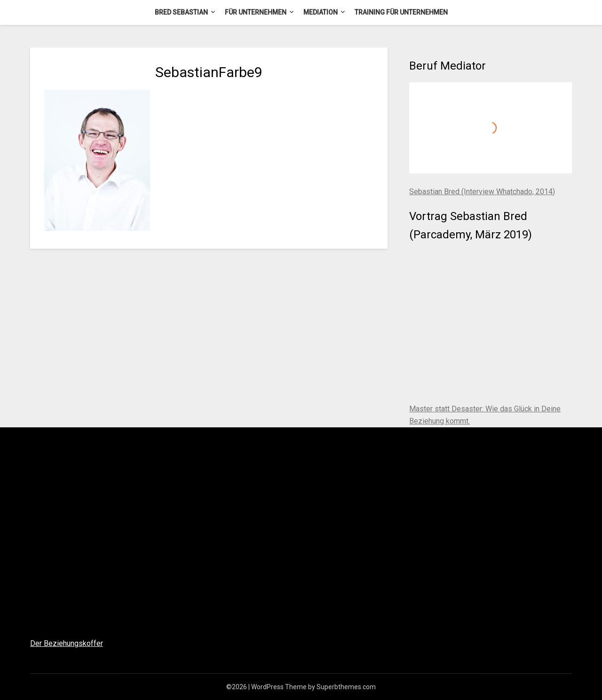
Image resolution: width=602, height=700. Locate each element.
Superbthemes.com (346, 687)
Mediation (321, 12)
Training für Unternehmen (401, 12)
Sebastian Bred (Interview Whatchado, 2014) (482, 192)
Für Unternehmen (256, 12)
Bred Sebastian (181, 12)
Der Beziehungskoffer (67, 643)
